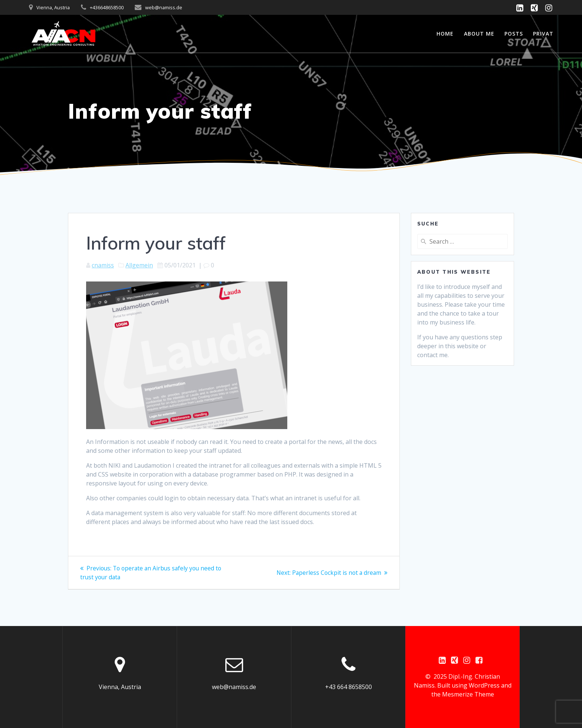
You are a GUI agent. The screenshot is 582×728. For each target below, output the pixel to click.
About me (479, 34)
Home (445, 34)
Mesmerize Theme (468, 694)
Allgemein (139, 265)
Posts (514, 34)
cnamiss (103, 265)
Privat (543, 34)
